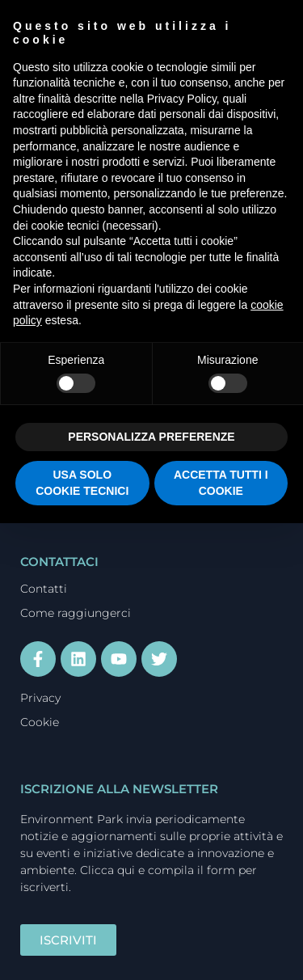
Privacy (40, 698)
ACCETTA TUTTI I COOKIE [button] (221, 483)
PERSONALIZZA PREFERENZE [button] (151, 437)
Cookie (40, 722)
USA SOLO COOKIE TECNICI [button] (82, 483)
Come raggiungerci (76, 613)
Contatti (44, 589)
